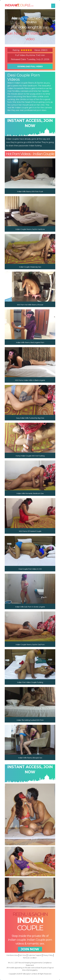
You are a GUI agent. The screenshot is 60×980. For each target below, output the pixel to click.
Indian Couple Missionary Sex (30, 267)
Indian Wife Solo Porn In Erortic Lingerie (30, 607)
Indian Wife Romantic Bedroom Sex (30, 493)
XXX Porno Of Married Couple (30, 531)
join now (30, 949)
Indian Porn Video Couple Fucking (30, 682)
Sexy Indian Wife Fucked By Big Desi (30, 418)
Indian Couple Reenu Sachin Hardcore (30, 229)
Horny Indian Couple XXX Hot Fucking (30, 456)
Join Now (23, 955)
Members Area (12, 955)
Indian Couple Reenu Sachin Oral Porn (30, 644)
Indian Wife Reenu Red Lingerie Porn (30, 342)
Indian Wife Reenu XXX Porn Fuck (30, 191)
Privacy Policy (48, 955)
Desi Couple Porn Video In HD (30, 569)
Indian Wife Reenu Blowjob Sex (30, 758)
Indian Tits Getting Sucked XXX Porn (30, 720)
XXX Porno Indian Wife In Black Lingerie (30, 380)
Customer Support (35, 955)
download (30, 66)
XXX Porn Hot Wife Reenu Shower (30, 305)
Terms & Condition (30, 958)
